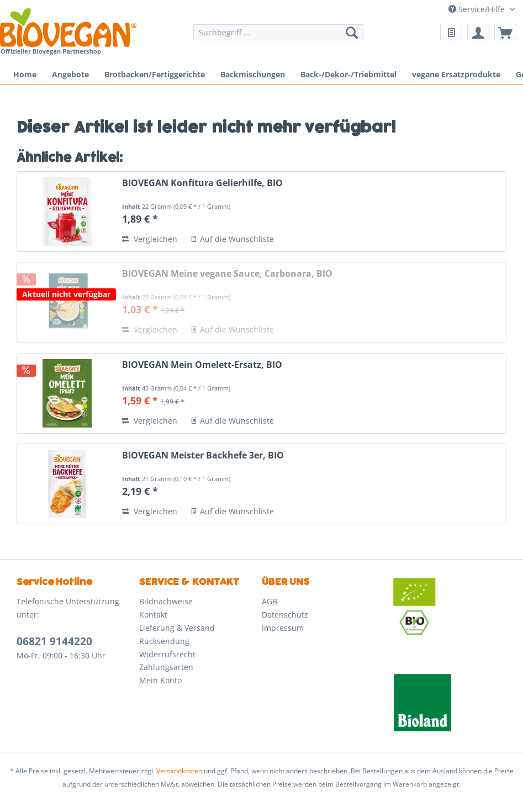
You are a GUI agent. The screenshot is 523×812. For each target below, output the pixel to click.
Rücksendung (164, 641)
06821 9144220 (54, 641)
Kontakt (153, 615)
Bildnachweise (166, 601)
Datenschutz (285, 615)
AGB (270, 601)
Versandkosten (179, 771)
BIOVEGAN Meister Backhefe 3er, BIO (203, 455)
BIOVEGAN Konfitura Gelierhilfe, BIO (202, 183)
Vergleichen (150, 239)
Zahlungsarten (166, 667)
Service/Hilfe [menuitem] (478, 9)
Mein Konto (160, 680)
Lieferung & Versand (177, 628)
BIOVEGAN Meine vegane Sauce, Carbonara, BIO (227, 274)
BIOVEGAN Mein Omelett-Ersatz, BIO (202, 365)
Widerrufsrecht (167, 654)
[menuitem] (278, 37)
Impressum (283, 628)
